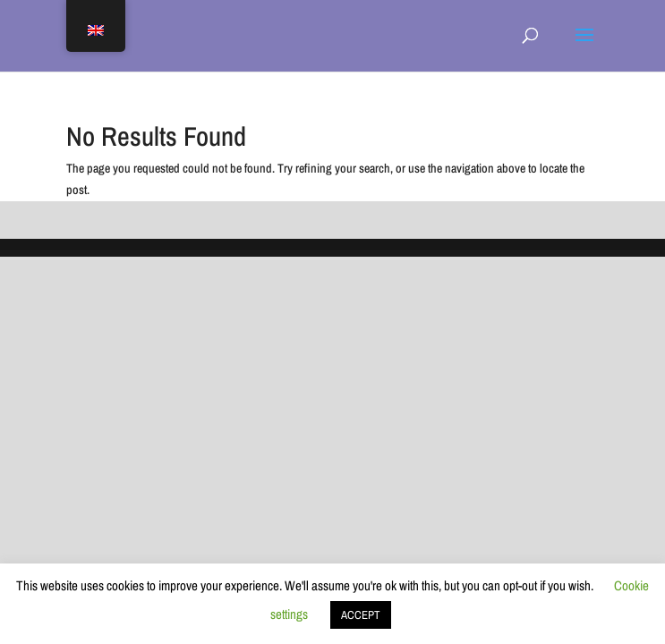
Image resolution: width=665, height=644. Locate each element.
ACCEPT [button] (361, 615)
